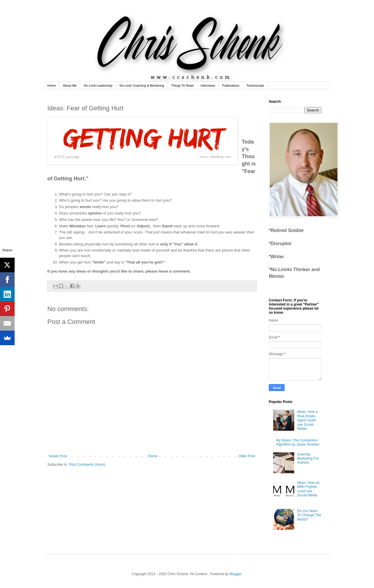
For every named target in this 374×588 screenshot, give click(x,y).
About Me (70, 86)
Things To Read (182, 86)
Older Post (247, 456)
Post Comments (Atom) (87, 465)
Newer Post (58, 456)
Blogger (235, 574)
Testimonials (255, 86)
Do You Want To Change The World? (309, 515)
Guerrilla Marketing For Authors (308, 459)
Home (52, 86)
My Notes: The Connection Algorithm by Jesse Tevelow (298, 442)
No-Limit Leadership (98, 86)
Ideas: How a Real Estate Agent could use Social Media (307, 420)
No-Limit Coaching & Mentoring (142, 86)
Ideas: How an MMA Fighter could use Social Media (308, 489)
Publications (231, 86)
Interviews (208, 86)
